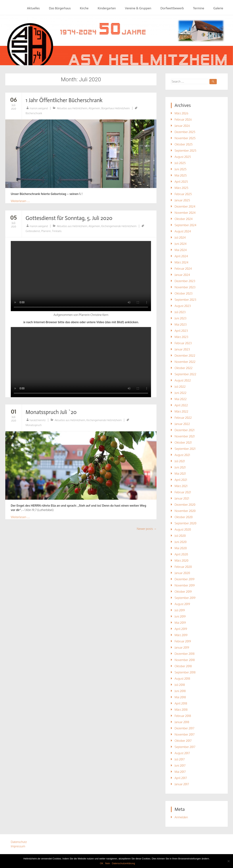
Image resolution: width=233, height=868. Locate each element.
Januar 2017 (182, 784)
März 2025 (181, 188)
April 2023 (181, 331)
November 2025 (185, 138)
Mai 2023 (181, 324)
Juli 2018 (180, 685)
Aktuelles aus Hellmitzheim (72, 108)
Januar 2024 (182, 275)
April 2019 (181, 629)
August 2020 (183, 529)
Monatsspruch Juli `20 (51, 412)
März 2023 (181, 337)
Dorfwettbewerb (172, 8)
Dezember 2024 (185, 206)
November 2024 (185, 213)
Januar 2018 (182, 722)
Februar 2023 (183, 343)
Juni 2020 (181, 542)
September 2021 (185, 449)
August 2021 (182, 455)
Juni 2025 (181, 169)
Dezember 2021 (185, 430)
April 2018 (181, 703)
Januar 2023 (182, 349)
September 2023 (185, 300)
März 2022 (181, 411)
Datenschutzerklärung (123, 863)
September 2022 (185, 374)
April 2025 (181, 182)
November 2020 (185, 511)
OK (102, 863)
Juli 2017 (180, 759)
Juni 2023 (181, 318)
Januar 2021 (182, 498)
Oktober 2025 (184, 144)
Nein (108, 863)
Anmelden (181, 817)
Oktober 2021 (183, 442)
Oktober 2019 (183, 592)
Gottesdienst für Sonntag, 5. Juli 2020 (69, 218)
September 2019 (185, 598)
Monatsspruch (34, 425)
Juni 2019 (180, 616)
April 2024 (181, 256)
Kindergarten (107, 8)
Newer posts (147, 529)
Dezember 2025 (185, 132)
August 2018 (182, 679)
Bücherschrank (34, 113)
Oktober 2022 (184, 368)
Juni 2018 (180, 691)
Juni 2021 (180, 467)
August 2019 (182, 604)
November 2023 (185, 287)
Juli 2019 (180, 610)
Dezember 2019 (185, 579)
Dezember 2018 (185, 654)
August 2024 (183, 231)
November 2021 (185, 436)
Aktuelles (33, 8)
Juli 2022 (180, 387)
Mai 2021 (180, 474)
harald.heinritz (38, 420)
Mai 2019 (180, 623)
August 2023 (183, 306)
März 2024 (181, 262)
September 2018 (185, 672)
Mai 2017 (180, 772)
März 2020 (181, 561)
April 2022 (181, 405)
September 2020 (185, 523)
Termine (199, 8)
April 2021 (181, 480)
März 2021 (181, 486)
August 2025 (183, 157)
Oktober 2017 (183, 741)
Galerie (218, 8)
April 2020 (181, 554)
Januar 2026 (182, 126)
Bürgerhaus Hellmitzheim (116, 108)
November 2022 (185, 362)
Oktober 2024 (184, 219)
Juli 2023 (180, 312)
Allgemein (94, 108)
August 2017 (182, 753)
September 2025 (185, 151)
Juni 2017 (180, 766)
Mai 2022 (181, 399)
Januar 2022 (182, 424)
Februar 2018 (183, 716)
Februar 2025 (183, 194)
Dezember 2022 (185, 356)
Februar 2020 (183, 567)
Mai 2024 (181, 250)
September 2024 (185, 225)
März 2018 (181, 710)
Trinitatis (57, 231)
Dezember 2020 (185, 505)
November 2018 (185, 660)
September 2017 (185, 747)
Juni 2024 (181, 244)
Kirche (84, 8)
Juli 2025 (180, 163)
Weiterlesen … (20, 201)
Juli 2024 (180, 238)
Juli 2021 (180, 461)
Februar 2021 (183, 492)
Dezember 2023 (185, 281)
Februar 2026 (183, 119)
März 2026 (181, 113)
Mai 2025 (181, 175)
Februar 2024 (183, 269)
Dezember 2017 (184, 728)
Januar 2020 (182, 573)
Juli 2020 (180, 536)
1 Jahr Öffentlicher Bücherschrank (64, 100)
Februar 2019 (183, 641)
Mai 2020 (181, 548)
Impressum (18, 846)
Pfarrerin (46, 231)
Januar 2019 (182, 647)
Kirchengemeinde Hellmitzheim (119, 226)
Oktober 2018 (183, 666)
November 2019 (185, 585)
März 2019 (181, 635)
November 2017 (185, 734)
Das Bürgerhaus (60, 8)
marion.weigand (39, 108)
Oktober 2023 (184, 293)
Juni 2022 (181, 393)
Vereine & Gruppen (138, 8)
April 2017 (181, 778)
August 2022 (183, 380)
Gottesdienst (33, 231)
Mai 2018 (180, 697)
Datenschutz (19, 842)
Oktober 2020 (184, 517)
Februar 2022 (183, 418)
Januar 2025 (182, 200)
